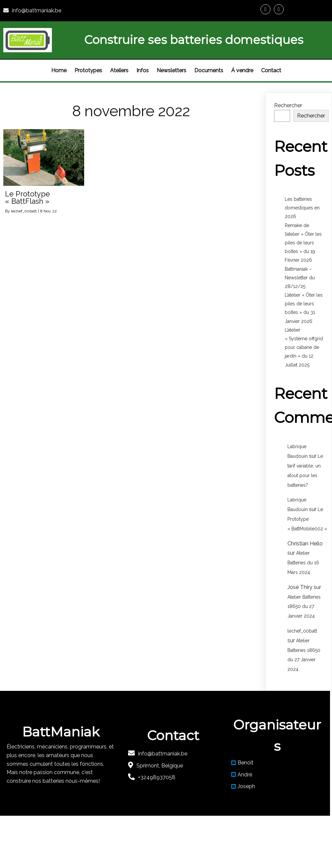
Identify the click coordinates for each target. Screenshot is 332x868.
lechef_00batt (24, 211)
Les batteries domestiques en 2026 (302, 208)
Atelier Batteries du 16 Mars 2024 (303, 563)
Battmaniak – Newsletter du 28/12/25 (300, 278)
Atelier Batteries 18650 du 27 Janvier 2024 (304, 607)
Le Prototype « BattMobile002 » (307, 519)
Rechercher (288, 105)
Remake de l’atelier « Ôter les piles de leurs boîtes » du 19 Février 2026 (303, 243)
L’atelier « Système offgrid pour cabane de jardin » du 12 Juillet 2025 (304, 347)
